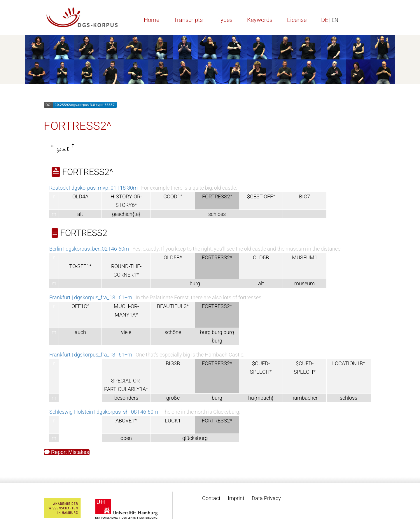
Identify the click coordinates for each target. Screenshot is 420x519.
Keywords (260, 20)
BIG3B (173, 363)
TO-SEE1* (80, 266)
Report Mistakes (67, 452)
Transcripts (188, 20)
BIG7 (304, 196)
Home (152, 20)
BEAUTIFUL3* (173, 306)
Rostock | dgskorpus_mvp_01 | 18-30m (93, 188)
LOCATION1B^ (349, 363)
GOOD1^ (173, 196)
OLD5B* (173, 257)
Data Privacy (266, 498)
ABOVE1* (126, 421)
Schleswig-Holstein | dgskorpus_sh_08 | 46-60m (104, 412)
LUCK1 (173, 421)
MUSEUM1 (305, 257)
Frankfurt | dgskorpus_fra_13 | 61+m (91, 297)
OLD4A (80, 196)
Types (225, 20)
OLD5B (261, 257)
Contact (211, 498)
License (297, 20)
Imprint (236, 498)
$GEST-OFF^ (261, 196)
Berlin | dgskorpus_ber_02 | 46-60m (89, 249)
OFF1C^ (80, 306)
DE (325, 20)
